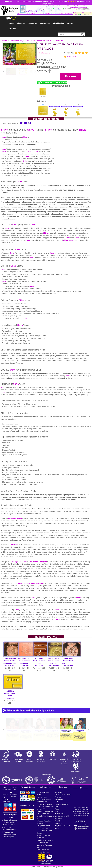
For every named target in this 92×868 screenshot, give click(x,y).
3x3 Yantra (43, 93)
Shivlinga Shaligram (19, 562)
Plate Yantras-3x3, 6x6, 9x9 (19, 41)
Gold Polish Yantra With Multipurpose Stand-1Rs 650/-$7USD (55, 115)
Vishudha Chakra (15, 518)
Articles (71, 23)
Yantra (5, 41)
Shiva (4, 130)
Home (12, 23)
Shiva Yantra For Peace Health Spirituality (47, 41)
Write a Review (71, 57)
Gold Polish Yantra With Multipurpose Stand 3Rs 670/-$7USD (78, 115)
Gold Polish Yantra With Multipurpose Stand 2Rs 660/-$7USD (66, 115)
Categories (45, 23)
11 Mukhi (15, 545)
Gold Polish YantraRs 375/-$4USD (43, 113)
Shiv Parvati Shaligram (38, 562)
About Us (21, 23)
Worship (13, 29)
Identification (59, 23)
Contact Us (32, 23)
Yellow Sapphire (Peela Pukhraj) (30, 583)
